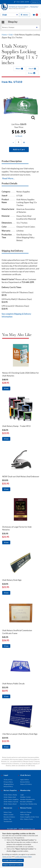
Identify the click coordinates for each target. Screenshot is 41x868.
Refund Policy (8, 786)
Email (32, 69)
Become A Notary (9, 817)
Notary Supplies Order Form (30, 817)
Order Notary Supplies (11, 799)
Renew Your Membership (29, 804)
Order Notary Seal (10, 797)
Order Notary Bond (10, 804)
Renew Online (25, 782)
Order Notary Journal (11, 802)
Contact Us (35, 2)
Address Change (26, 812)
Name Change (25, 815)
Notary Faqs (8, 812)
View (6, 388)
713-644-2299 (22, 2)
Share (19, 69)
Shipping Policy (9, 784)
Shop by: (13, 22)
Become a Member (26, 802)
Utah (11, 35)
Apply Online (25, 780)
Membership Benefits (28, 799)
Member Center (26, 797)
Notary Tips (8, 819)
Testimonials (8, 821)
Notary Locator (9, 815)
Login (22, 795)
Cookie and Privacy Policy (23, 857)
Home (4, 35)
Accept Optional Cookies (13, 860)
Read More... (8, 178)
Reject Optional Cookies (13, 865)
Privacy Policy (8, 782)
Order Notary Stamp (10, 795)
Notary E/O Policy (26, 784)
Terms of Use (7, 857)
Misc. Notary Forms (27, 819)
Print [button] (32, 73)
